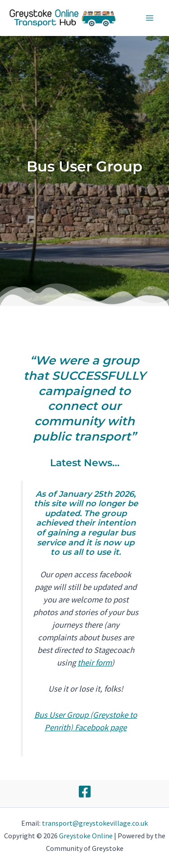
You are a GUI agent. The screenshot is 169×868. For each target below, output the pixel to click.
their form (95, 663)
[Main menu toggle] (150, 18)
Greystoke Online (86, 836)
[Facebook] (85, 792)
